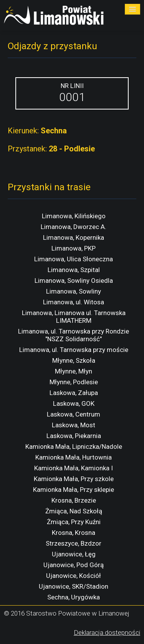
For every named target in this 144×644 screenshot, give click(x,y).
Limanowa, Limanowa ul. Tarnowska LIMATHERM (74, 317)
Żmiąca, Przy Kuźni (74, 522)
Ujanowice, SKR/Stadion (74, 586)
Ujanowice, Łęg (74, 554)
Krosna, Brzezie (74, 500)
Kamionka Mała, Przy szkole (74, 479)
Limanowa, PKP (74, 248)
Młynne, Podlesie (74, 382)
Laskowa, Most (74, 425)
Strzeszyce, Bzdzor (74, 543)
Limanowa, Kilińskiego (74, 216)
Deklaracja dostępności (107, 632)
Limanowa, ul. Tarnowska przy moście (74, 350)
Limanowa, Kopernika (74, 237)
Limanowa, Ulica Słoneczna (74, 259)
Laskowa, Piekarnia (74, 436)
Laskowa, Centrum (74, 414)
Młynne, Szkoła (74, 360)
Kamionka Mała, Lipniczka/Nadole (74, 446)
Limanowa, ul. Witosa (74, 302)
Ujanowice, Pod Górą (74, 565)
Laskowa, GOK (74, 403)
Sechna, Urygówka (74, 597)
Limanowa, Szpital (74, 270)
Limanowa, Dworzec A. (74, 227)
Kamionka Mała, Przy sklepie (74, 490)
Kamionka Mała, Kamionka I (74, 468)
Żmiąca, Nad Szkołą (74, 511)
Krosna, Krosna (74, 533)
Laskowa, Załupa (74, 393)
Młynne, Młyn (74, 371)
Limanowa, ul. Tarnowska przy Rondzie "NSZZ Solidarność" (74, 335)
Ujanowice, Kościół (74, 576)
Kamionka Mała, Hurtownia (74, 457)
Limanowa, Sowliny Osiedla (74, 281)
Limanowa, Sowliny (74, 291)
